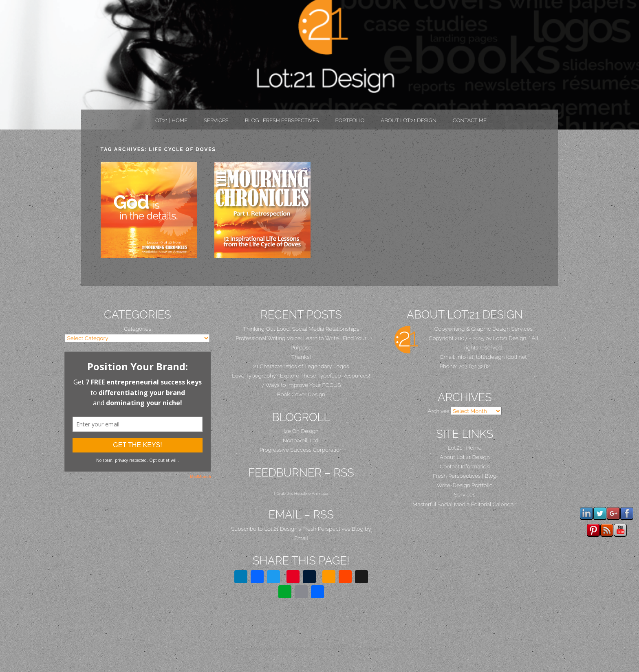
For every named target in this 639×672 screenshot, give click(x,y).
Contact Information (465, 466)
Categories (138, 329)
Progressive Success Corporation (301, 450)
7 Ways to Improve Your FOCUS (301, 385)
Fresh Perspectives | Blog (465, 476)
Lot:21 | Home (170, 120)
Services (216, 120)
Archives (438, 411)
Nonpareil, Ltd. (301, 440)
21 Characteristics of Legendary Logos (301, 366)
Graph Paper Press (375, 649)
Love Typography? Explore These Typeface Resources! (301, 376)
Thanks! (301, 357)
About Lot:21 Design (409, 120)
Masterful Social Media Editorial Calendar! (465, 504)
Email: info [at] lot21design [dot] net (484, 357)
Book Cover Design (301, 394)
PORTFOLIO (350, 120)
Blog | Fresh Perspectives (282, 120)
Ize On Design (301, 431)
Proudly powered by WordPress (278, 649)
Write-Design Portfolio (465, 485)
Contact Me (470, 120)
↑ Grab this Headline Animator (301, 493)
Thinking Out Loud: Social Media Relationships (301, 329)
